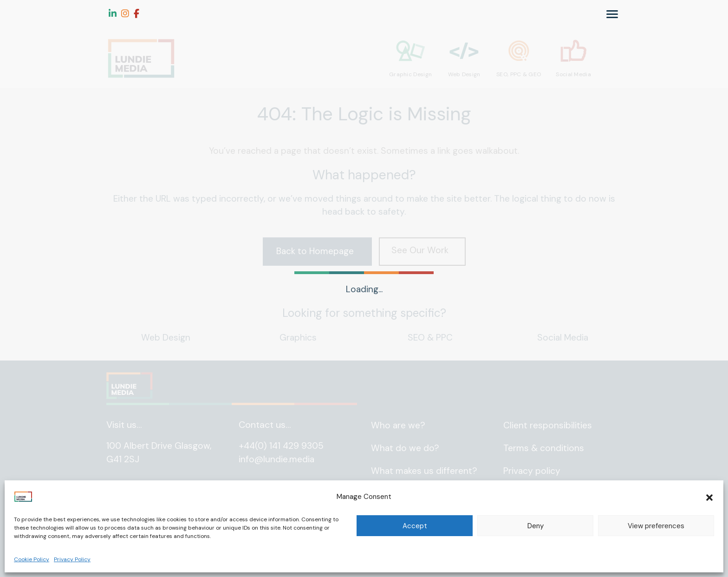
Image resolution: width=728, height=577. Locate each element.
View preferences (656, 526)
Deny (536, 526)
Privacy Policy (72, 559)
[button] (709, 497)
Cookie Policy (32, 559)
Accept (415, 526)
